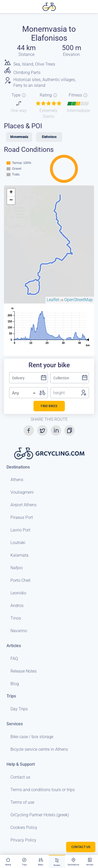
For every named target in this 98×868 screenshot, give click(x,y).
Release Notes (24, 671)
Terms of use (22, 802)
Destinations (18, 467)
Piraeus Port (22, 517)
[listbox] (24, 393)
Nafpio (17, 568)
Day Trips (19, 709)
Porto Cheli (21, 580)
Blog (15, 684)
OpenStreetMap (79, 300)
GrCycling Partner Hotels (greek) (40, 815)
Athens (17, 480)
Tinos (16, 618)
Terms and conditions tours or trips (43, 790)
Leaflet (53, 300)
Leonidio (18, 593)
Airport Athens (24, 505)
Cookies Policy (24, 827)
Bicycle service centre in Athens (39, 749)
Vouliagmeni (22, 492)
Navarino (19, 631)
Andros (17, 606)
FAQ (14, 659)
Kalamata (19, 555)
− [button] (11, 200)
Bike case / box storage (32, 737)
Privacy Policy (23, 840)
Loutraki (18, 543)
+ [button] (11, 193)
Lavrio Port (20, 530)
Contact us (20, 777)
